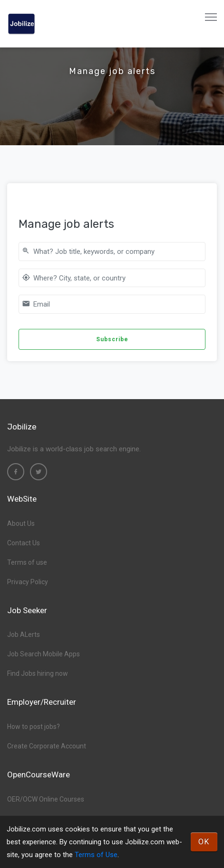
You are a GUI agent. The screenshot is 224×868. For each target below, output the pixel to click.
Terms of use (27, 562)
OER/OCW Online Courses (46, 799)
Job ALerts (24, 635)
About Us (21, 523)
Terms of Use (96, 855)
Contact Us (24, 543)
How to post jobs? (34, 727)
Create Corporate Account (47, 746)
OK (204, 842)
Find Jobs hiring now (38, 673)
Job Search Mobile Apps (44, 654)
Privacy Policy (28, 582)
